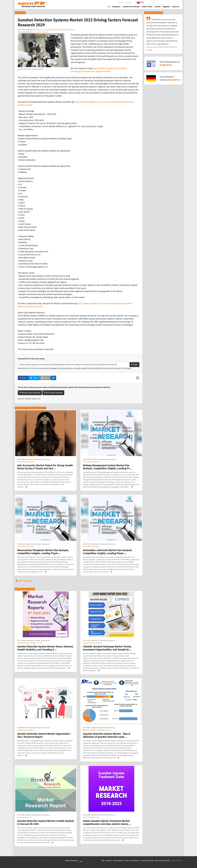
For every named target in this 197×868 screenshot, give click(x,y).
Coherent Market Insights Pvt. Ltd (30, 643)
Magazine (166, 7)
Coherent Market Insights (92, 643)
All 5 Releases (23, 581)
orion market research (40, 32)
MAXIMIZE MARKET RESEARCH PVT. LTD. (97, 730)
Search (174, 3)
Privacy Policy (118, 861)
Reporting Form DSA (162, 861)
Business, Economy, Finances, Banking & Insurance (56, 30)
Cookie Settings (177, 861)
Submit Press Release (131, 7)
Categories (116, 7)
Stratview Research (24, 817)
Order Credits (147, 7)
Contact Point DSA (147, 861)
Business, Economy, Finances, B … (39, 459)
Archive (158, 7)
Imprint (129, 3)
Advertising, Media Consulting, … (104, 728)
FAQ (103, 861)
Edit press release (53, 393)
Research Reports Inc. (91, 817)
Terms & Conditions (131, 861)
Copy (134, 365)
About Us (176, 7)
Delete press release (30, 393)
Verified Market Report (26, 730)
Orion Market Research (26, 462)
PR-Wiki (121, 3)
